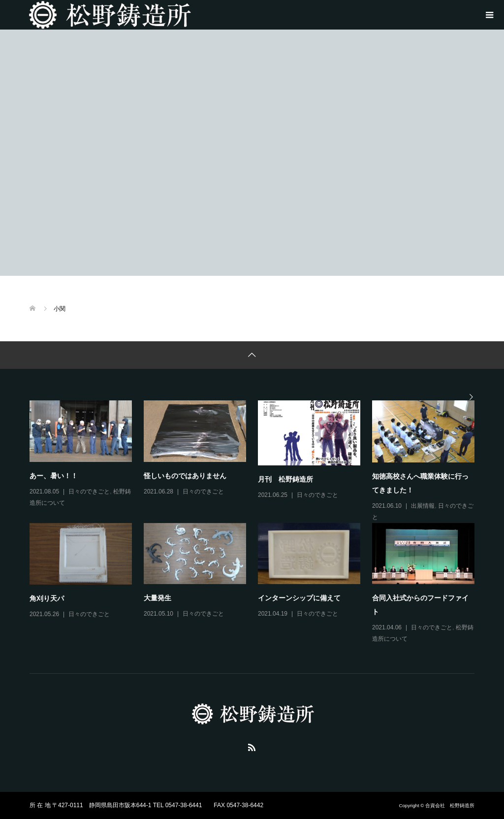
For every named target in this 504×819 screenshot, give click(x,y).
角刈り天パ (47, 598)
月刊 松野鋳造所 (285, 479)
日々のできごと (89, 491)
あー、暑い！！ (54, 476)
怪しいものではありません (185, 476)
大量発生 (157, 598)
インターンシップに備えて (299, 598)
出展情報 (423, 506)
